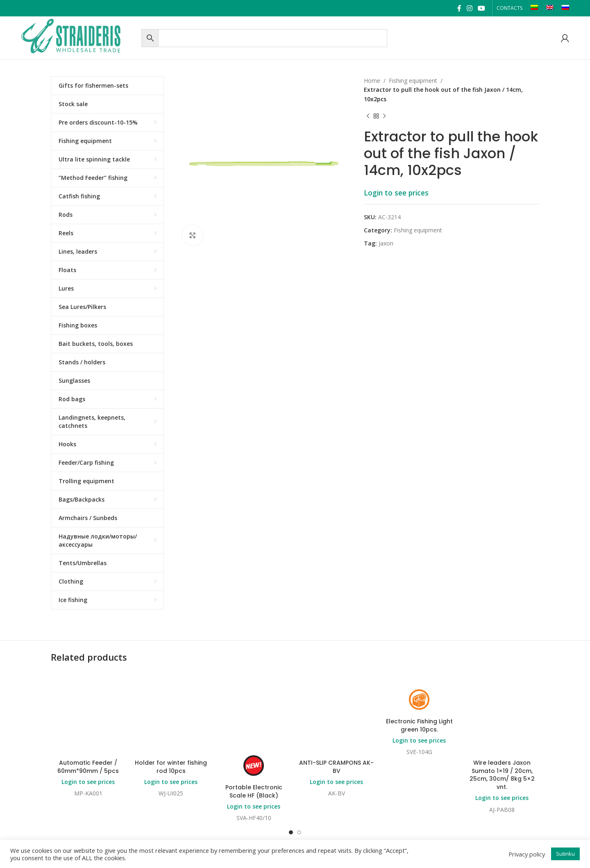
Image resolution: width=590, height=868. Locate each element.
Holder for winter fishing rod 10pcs (171, 767)
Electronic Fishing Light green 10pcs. (419, 725)
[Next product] (384, 116)
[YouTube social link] (482, 8)
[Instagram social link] (469, 8)
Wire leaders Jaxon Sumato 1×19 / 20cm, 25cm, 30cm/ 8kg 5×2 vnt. (502, 775)
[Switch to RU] (565, 8)
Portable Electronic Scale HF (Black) (254, 791)
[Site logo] (79, 37)
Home (372, 81)
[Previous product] (368, 116)
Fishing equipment (413, 81)
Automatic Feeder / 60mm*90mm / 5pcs (88, 767)
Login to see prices (396, 193)
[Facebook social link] (459, 8)
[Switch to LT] (534, 8)
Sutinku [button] (565, 854)
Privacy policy (527, 854)
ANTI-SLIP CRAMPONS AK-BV (336, 767)
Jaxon (386, 243)
